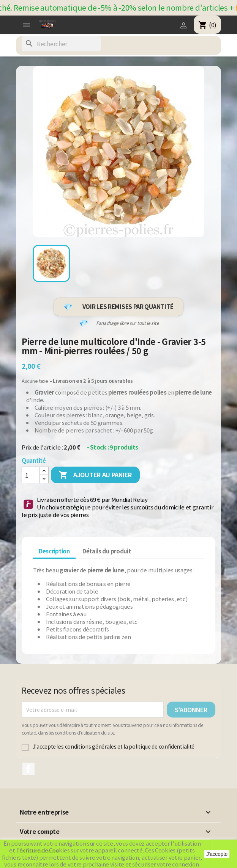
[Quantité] (31, 475)
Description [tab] (54, 551)
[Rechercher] (61, 44)
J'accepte (217, 854)
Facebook (28, 769)
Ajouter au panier (95, 475)
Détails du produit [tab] (107, 551)
